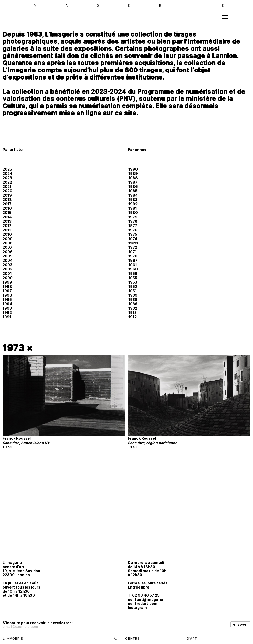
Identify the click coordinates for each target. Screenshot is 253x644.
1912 (133, 317)
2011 (7, 230)
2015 (7, 213)
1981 (133, 208)
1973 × (18, 348)
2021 (7, 187)
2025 (7, 169)
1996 (7, 295)
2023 (7, 178)
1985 (133, 191)
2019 (7, 195)
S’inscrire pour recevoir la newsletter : (38, 623)
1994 (7, 304)
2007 (7, 247)
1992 (7, 313)
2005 (7, 256)
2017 (7, 204)
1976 (133, 230)
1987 (133, 182)
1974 (133, 239)
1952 (133, 286)
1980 (133, 213)
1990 (133, 169)
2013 (7, 221)
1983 (133, 200)
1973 (133, 243)
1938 (133, 300)
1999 (7, 282)
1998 (7, 286)
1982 (133, 204)
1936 (133, 304)
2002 (7, 269)
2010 (7, 234)
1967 (133, 260)
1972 (133, 247)
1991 (7, 317)
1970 (133, 256)
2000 (8, 278)
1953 (133, 282)
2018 (7, 200)
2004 (8, 260)
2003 (7, 265)
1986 (133, 187)
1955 (133, 278)
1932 (133, 308)
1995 (7, 300)
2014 (7, 217)
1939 (133, 295)
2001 (7, 273)
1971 (133, 252)
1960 (133, 269)
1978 (133, 221)
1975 (133, 234)
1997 (7, 291)
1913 (133, 313)
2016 (7, 208)
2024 (7, 173)
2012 (7, 226)
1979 (133, 217)
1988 (133, 178)
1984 (133, 195)
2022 (7, 182)
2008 (8, 243)
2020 (7, 191)
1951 (133, 291)
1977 (133, 226)
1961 (133, 265)
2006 (8, 252)
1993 (7, 308)
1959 (133, 273)
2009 (8, 239)
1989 (133, 173)
